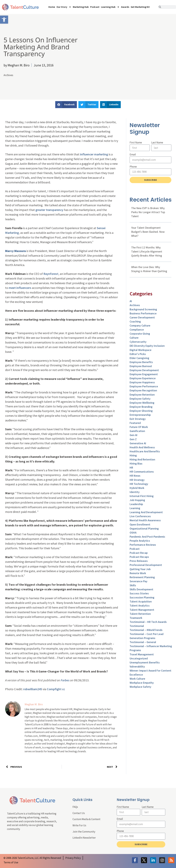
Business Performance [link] (143, 313)
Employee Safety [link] (140, 399)
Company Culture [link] (140, 325)
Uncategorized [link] (139, 658)
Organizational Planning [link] (144, 528)
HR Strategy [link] (137, 480)
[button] (66, 105)
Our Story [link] (64, 7)
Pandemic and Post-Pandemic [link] (147, 537)
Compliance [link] (137, 330)
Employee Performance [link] (144, 386)
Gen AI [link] (134, 435)
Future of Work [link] (139, 427)
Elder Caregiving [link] (139, 358)
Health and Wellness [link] (142, 447)
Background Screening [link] (143, 309)
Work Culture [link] (137, 679)
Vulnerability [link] (137, 666)
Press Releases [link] (139, 561)
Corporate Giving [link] (140, 334)
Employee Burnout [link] (141, 366)
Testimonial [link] (137, 626)
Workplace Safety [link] (140, 687)
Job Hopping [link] (137, 500)
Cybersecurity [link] (138, 342)
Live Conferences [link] (140, 516)
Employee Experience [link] (143, 378)
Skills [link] (133, 585)
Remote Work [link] (138, 573)
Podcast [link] (95, 7)
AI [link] (131, 301)
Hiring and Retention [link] (142, 459)
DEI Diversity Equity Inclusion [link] (147, 346)
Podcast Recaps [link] (139, 557)
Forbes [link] (65, 680)
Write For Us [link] (79, 825)
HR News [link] (135, 476)
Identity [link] (135, 492)
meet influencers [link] (20, 288)
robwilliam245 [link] (33, 689)
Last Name (157, 142)
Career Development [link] (142, 317)
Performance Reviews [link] (143, 545)
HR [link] (131, 468)
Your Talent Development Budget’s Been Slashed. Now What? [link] (148, 232)
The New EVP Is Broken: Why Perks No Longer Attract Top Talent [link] (148, 212)
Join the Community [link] (84, 832)
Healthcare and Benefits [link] (145, 451)
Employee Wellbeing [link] (142, 403)
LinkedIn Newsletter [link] (84, 838)
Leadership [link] (136, 504)
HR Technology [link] (139, 484)
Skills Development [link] (141, 589)
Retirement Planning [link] (142, 577)
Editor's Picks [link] (138, 354)
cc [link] (63, 689)
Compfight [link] (54, 689)
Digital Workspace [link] (141, 350)
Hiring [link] (133, 455)
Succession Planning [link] (142, 597)
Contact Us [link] (79, 813)
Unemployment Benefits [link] (145, 662)
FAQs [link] (75, 807)
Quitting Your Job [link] (140, 569)
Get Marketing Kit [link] (140, 7)
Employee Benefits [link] (141, 362)
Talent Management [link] (142, 610)
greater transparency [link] (49, 210)
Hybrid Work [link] (137, 488)
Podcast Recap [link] (139, 553)
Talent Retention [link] (140, 614)
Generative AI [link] (138, 443)
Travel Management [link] (142, 654)
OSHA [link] (133, 533)
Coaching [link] (135, 321)
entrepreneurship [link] (140, 415)
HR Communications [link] (142, 472)
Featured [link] (135, 423)
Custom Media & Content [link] (86, 819)
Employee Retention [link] (142, 395)
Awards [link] (125, 7)
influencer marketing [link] (94, 154)
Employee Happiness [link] (142, 382)
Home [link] (52, 7)
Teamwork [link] (136, 618)
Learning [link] (135, 508)
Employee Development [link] (144, 370)
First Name (136, 142)
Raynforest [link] (51, 274)
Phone (133, 167)
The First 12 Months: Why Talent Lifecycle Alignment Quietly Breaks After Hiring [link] (147, 251)
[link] (4, 20)
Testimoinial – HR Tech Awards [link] (148, 622)
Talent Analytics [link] (140, 605)
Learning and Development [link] (146, 512)
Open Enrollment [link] (140, 524)
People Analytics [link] (140, 541)
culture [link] (134, 338)
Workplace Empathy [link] (142, 683)
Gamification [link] (137, 431)
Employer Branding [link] (141, 407)
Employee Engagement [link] (144, 374)
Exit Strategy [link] (138, 419)
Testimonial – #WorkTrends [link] (146, 630)
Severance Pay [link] (138, 581)
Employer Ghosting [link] (141, 411)
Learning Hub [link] (110, 7)
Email (133, 154)
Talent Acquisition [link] (141, 601)
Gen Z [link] (133, 439)
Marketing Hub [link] (81, 7)
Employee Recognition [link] (143, 390)
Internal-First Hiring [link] (142, 496)
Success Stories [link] (139, 593)
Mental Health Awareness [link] (145, 520)
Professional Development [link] (146, 565)
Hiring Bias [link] (136, 463)
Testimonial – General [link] (143, 642)
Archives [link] (8, 75)
